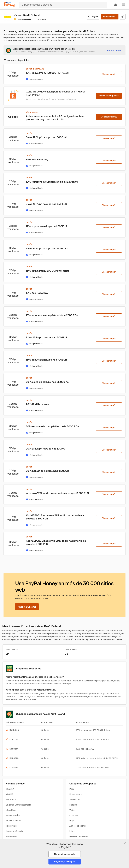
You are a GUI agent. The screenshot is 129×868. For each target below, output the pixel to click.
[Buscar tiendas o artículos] (63, 5)
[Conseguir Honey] (109, 117)
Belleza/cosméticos (79, 836)
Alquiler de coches (78, 826)
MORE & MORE (13, 821)
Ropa (72, 821)
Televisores (75, 800)
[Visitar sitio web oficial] (123, 17)
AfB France (11, 800)
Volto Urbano (12, 836)
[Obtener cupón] (109, 74)
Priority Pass (12, 826)
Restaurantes (76, 794)
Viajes (72, 810)
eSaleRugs (11, 810)
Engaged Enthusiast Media (18, 805)
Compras (74, 815)
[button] (124, 5)
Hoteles (73, 805)
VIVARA (10, 794)
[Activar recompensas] (110, 17)
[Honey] (9, 5)
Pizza (72, 789)
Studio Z (10, 789)
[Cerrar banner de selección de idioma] (125, 843)
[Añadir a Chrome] (27, 607)
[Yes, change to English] (65, 862)
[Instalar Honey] (114, 50)
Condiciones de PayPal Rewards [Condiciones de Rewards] (51, 99)
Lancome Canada (14, 831)
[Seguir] (93, 17)
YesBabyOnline (13, 815)
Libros (72, 831)
